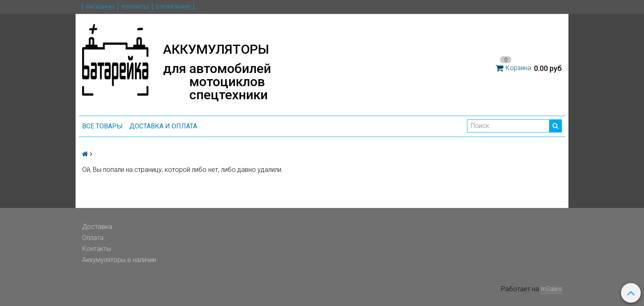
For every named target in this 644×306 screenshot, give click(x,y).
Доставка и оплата (163, 126)
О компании (173, 7)
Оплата (93, 238)
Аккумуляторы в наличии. (120, 260)
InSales (551, 289)
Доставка (97, 227)
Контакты (135, 7)
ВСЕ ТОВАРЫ (102, 126)
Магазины (100, 7)
